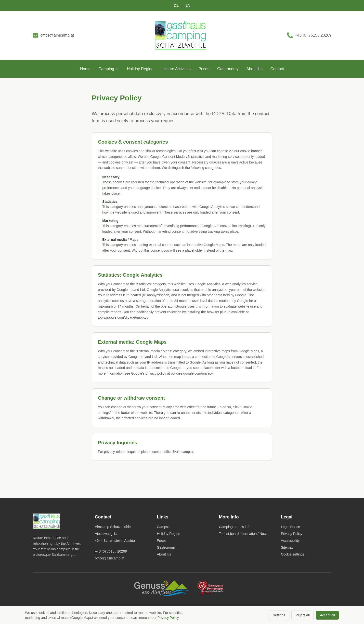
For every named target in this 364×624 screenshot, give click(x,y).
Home (85, 71)
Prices (204, 71)
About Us (255, 71)
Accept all (327, 615)
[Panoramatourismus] (214, 588)
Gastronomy (228, 71)
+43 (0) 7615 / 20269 (111, 551)
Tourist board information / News (243, 534)
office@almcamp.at (110, 558)
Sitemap (287, 547)
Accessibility (290, 541)
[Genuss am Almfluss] (162, 588)
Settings (279, 615)
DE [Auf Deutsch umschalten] (176, 5)
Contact (277, 71)
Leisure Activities (176, 71)
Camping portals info (234, 527)
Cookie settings (293, 554)
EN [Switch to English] (188, 5)
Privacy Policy (292, 534)
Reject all (303, 615)
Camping (109, 71)
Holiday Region (140, 71)
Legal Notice (290, 527)
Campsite (164, 527)
